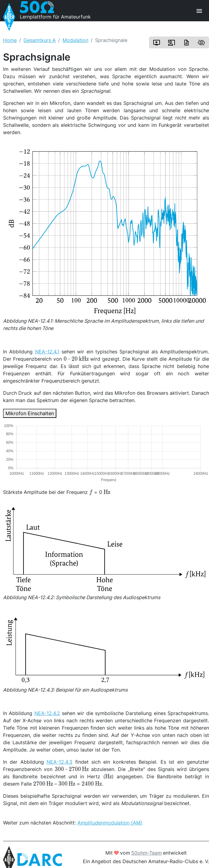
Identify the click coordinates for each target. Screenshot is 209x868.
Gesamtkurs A (40, 40)
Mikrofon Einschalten (30, 413)
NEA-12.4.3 (59, 762)
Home (10, 40)
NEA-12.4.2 (47, 713)
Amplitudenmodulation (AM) (110, 823)
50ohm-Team (147, 853)
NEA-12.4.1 (47, 352)
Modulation (75, 40)
